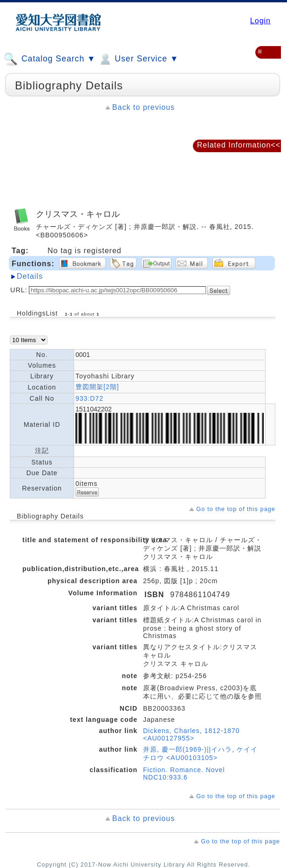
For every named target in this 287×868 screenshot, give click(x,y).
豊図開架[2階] (97, 387)
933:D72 (89, 398)
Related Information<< (239, 145)
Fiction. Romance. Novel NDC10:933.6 (184, 774)
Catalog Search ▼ (50, 59)
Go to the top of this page (236, 509)
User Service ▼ (138, 59)
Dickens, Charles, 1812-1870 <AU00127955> (191, 734)
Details (30, 276)
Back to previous (143, 107)
